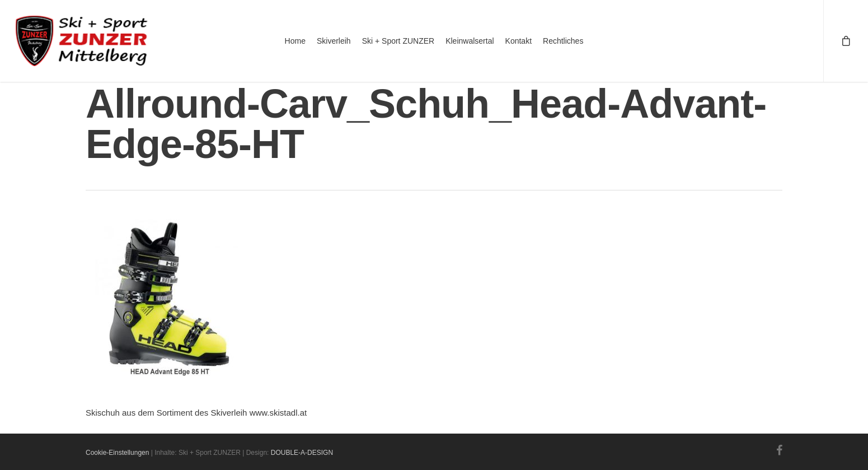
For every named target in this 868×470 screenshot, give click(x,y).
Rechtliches (563, 41)
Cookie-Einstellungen (117, 453)
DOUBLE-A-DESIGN (302, 453)
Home (295, 41)
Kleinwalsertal (470, 41)
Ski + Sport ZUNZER (398, 41)
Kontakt (519, 41)
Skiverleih (334, 41)
